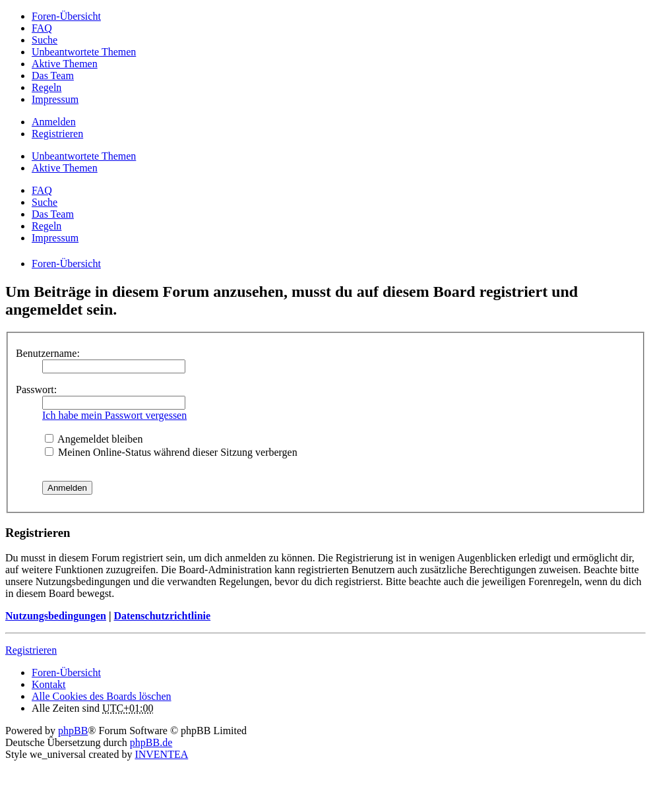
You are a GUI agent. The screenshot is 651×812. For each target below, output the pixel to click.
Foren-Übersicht (66, 672)
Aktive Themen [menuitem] (65, 64)
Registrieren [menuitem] (57, 134)
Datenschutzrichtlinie (162, 616)
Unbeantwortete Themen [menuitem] (84, 52)
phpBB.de (151, 742)
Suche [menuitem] (45, 40)
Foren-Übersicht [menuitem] (66, 16)
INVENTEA (161, 754)
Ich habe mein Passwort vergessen (114, 415)
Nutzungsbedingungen (56, 616)
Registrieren (31, 650)
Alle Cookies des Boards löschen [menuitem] (102, 696)
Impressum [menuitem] (55, 99)
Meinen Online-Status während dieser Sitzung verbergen (171, 452)
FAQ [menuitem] (42, 28)
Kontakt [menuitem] (49, 684)
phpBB (73, 731)
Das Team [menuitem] (53, 76)
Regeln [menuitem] (46, 87)
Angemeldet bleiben (94, 439)
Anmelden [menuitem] (54, 122)
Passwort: (36, 390)
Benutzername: (48, 353)
